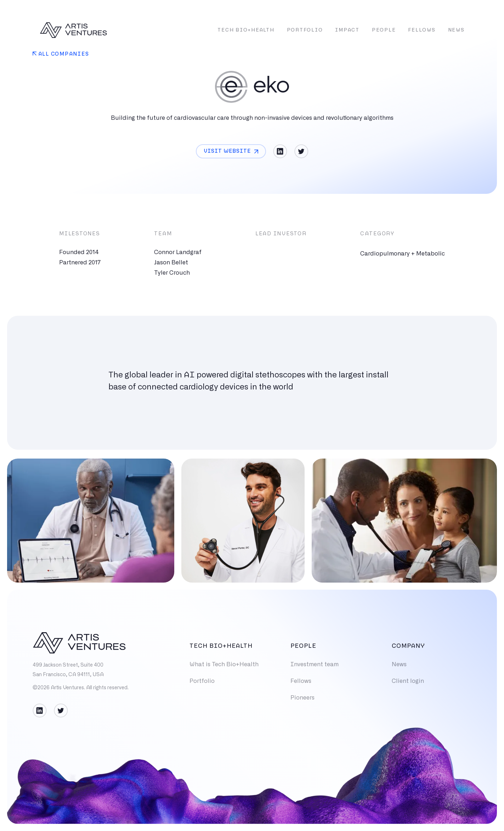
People (384, 30)
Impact (347, 30)
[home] (73, 30)
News (456, 30)
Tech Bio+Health (246, 30)
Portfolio (305, 30)
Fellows (422, 30)
